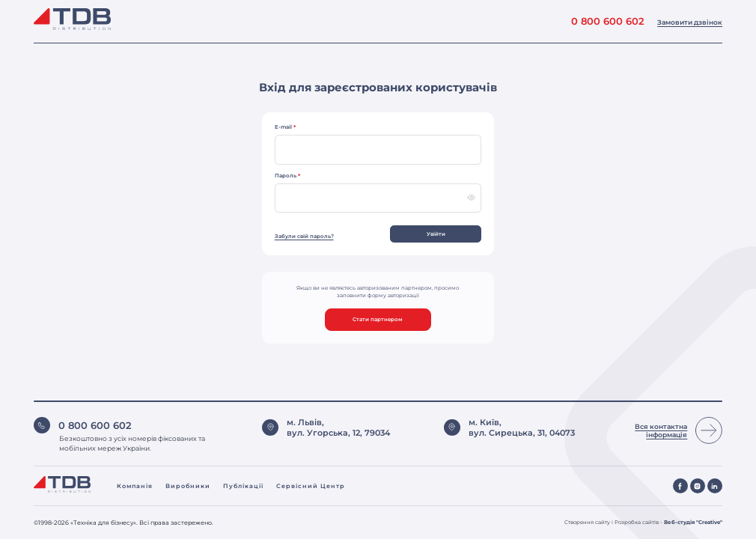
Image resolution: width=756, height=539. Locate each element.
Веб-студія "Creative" (693, 522)
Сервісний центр (311, 486)
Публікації (243, 486)
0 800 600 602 (608, 21)
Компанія (135, 486)
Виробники (188, 486)
